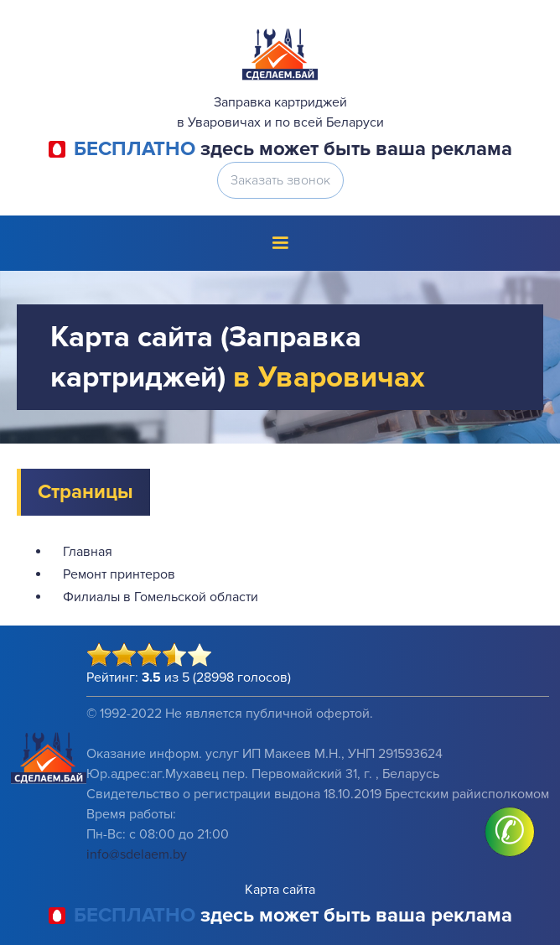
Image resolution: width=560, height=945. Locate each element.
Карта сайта (280, 890)
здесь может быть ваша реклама (293, 149)
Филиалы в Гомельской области (161, 597)
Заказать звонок (280, 180)
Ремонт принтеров (119, 574)
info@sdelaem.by (137, 854)
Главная (88, 552)
